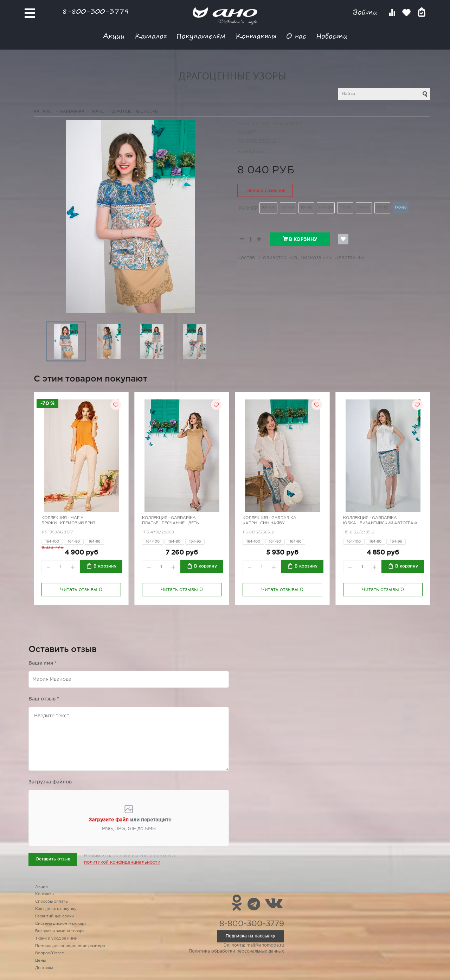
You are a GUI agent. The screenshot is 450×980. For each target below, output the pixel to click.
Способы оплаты (52, 902)
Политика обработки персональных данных (236, 951)
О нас (296, 36)
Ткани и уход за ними (56, 939)
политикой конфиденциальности (122, 862)
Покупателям (201, 36)
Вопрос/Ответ (50, 953)
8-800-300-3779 (96, 11)
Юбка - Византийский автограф (380, 523)
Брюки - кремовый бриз (68, 523)
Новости (332, 36)
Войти (366, 12)
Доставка (44, 968)
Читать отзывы (81, 590)
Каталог (151, 36)
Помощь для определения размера (70, 946)
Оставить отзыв (53, 859)
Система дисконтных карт (61, 924)
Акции (114, 36)
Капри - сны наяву (264, 523)
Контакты (256, 36)
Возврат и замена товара (60, 931)
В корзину (300, 239)
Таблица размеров (265, 191)
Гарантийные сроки (54, 916)
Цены (40, 961)
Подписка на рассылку (250, 936)
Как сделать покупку (56, 909)
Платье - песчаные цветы (171, 523)
